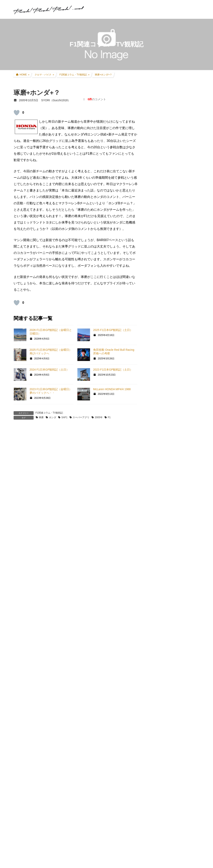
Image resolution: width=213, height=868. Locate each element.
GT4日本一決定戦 (161, 478)
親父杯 (155, 407)
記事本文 (26, 701)
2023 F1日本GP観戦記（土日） (113, 370)
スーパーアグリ (81, 417)
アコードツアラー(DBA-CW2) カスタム (175, 328)
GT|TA (154, 486)
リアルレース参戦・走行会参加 (173, 360)
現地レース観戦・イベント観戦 (173, 368)
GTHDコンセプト (161, 463)
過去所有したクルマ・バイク (171, 353)
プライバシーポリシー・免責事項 (172, 780)
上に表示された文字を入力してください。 (44, 605)
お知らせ (156, 580)
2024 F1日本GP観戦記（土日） (49, 370)
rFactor (155, 541)
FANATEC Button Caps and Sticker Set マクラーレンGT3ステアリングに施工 (175, 670)
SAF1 (64, 417)
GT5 (153, 448)
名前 (19, 510)
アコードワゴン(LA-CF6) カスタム (175, 337)
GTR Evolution (159, 534)
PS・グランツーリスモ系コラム (170, 508)
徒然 (153, 572)
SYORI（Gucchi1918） (169, 675)
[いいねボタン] (17, 113)
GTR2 (154, 527)
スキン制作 (157, 549)
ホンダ (53, 417)
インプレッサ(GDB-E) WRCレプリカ (176, 345)
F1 (109, 417)
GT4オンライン (160, 470)
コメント (22, 455)
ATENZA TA (158, 500)
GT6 (153, 440)
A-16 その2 (91, 682)
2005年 (99, 417)
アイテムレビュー (164, 391)
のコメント (97, 99)
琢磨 (41, 417)
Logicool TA (158, 493)
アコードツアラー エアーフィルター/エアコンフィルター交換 (183, 239)
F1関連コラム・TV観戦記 (49, 413)
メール (20, 532)
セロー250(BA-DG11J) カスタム (173, 310)
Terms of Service (142, 850)
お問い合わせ (157, 776)
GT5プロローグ (160, 455)
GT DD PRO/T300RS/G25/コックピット (174, 517)
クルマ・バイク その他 (168, 399)
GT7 (153, 426)
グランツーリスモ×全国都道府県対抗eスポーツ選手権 (174, 416)
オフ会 (155, 556)
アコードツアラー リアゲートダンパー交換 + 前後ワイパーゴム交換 (183, 194)
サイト (18, 554)
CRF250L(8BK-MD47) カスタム (173, 303)
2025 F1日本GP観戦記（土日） (113, 330)
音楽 (153, 564)
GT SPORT (157, 433)
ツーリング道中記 (164, 383)
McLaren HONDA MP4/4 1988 (112, 389)
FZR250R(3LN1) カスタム (169, 318)
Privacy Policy (120, 850)
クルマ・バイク (160, 295)
